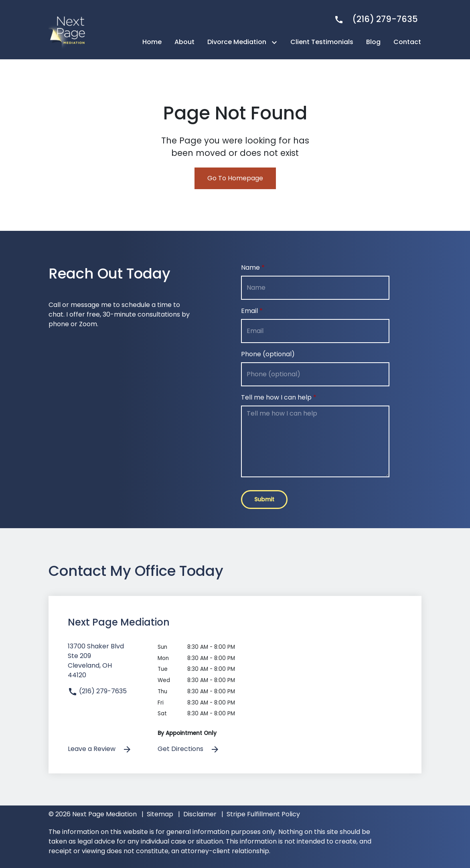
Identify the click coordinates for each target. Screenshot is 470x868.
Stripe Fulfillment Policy (263, 814)
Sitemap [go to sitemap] (160, 814)
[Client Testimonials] (322, 42)
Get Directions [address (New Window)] (189, 749)
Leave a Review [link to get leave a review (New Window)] (100, 749)
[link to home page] (69, 29)
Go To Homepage (235, 178)
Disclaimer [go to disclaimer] (200, 814)
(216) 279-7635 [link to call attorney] (97, 691)
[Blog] (373, 42)
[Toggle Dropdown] (276, 42)
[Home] (152, 42)
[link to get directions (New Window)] (107, 664)
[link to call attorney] (373, 19)
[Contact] (407, 42)
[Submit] (264, 500)
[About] (184, 42)
